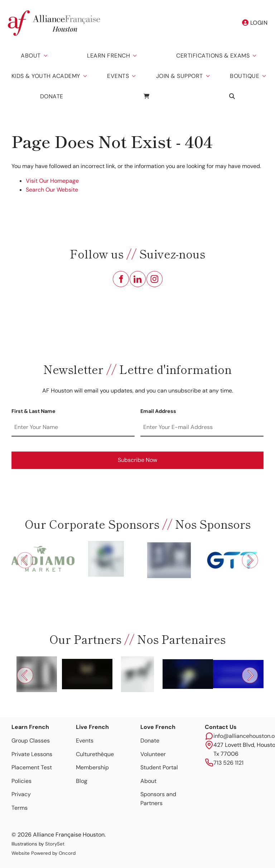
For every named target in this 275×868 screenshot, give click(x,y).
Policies (21, 781)
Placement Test (32, 767)
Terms (20, 808)
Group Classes (31, 741)
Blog (82, 781)
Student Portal (159, 767)
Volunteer (153, 754)
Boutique (245, 76)
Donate (52, 96)
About (31, 56)
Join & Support (180, 76)
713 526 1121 (228, 763)
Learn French (108, 56)
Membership (92, 767)
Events (118, 76)
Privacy (21, 794)
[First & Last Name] (73, 428)
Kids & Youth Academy (46, 76)
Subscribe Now (137, 460)
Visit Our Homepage (52, 181)
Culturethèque (95, 754)
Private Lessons (32, 754)
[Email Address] (202, 428)
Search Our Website (52, 190)
